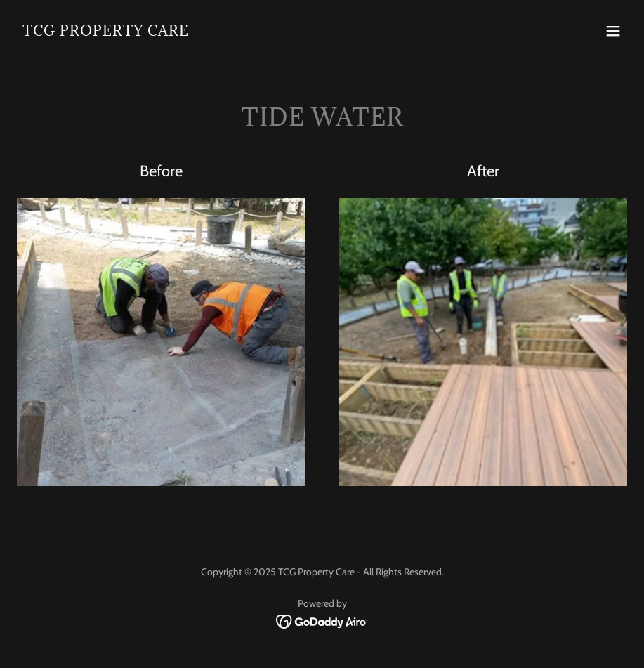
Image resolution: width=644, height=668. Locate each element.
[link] (106, 32)
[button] (613, 31)
